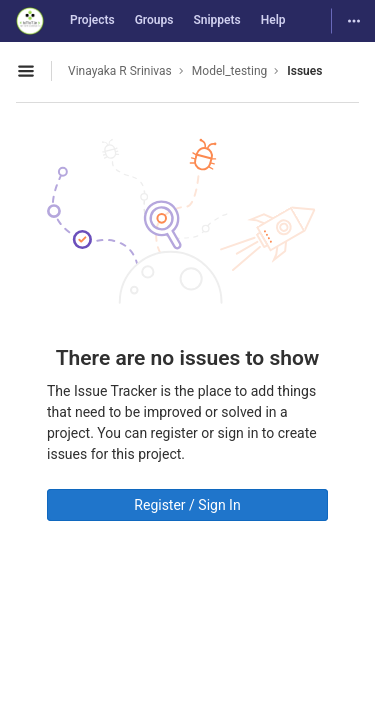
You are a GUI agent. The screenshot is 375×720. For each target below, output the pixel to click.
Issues (304, 71)
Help (273, 20)
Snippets (216, 20)
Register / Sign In (187, 505)
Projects (92, 20)
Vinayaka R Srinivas (120, 71)
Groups (154, 20)
